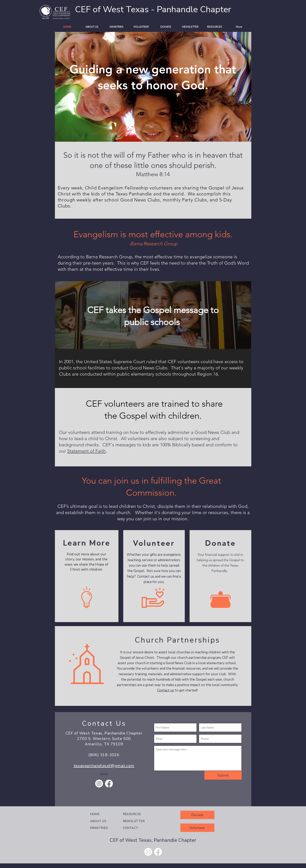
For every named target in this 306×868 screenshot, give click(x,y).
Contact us (166, 690)
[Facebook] (109, 784)
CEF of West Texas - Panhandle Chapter (153, 9)
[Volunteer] (197, 828)
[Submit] (223, 775)
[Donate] (197, 815)
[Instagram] (99, 784)
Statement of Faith (86, 451)
